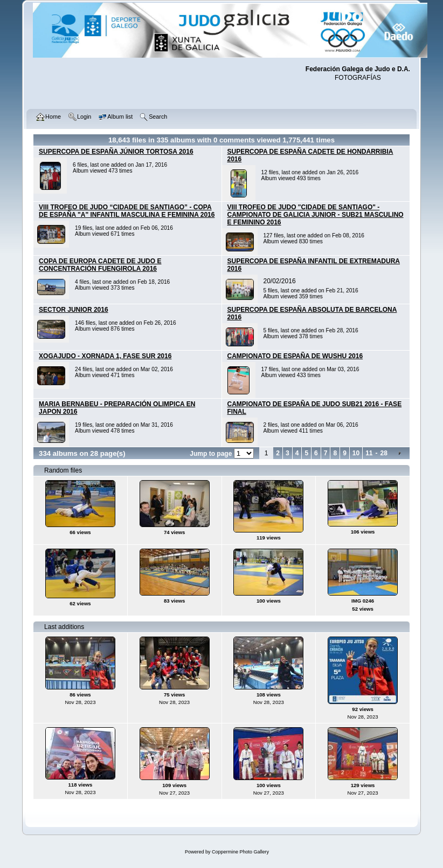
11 (369, 453)
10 (356, 453)
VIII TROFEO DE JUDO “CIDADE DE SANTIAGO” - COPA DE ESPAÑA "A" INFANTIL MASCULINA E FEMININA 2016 (127, 211)
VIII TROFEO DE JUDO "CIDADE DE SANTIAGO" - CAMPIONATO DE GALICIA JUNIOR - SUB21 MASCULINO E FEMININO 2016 (316, 215)
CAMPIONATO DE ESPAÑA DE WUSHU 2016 (295, 356)
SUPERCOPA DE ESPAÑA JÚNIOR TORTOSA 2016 (116, 152)
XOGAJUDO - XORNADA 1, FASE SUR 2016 (105, 356)
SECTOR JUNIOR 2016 (74, 310)
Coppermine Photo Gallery (240, 852)
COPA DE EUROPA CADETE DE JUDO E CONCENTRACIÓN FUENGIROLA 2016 (100, 265)
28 (384, 453)
